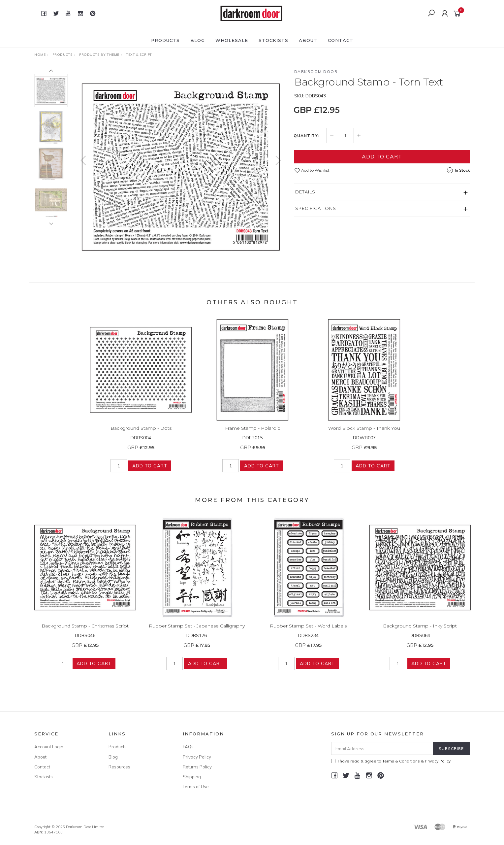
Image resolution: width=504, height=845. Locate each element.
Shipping (192, 777)
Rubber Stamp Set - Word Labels (308, 632)
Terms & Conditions (401, 761)
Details (305, 192)
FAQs (188, 747)
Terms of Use (196, 787)
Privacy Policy (197, 757)
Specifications (316, 208)
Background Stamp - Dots (141, 434)
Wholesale (232, 40)
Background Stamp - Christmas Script (85, 632)
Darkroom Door (316, 71)
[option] (181, 167)
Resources (119, 767)
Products (165, 40)
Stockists (273, 40)
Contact (341, 40)
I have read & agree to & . (391, 761)
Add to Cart (382, 156)
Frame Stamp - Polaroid (253, 434)
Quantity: (306, 136)
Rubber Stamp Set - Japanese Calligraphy (197, 632)
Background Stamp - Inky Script (420, 632)
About (308, 40)
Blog (198, 40)
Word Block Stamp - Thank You (364, 434)
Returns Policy (197, 767)
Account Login (49, 747)
